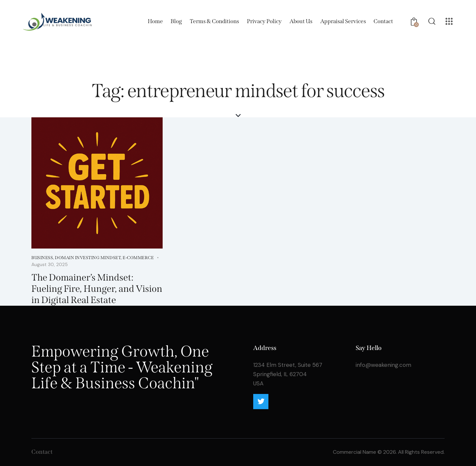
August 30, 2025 (50, 264)
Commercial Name (355, 452)
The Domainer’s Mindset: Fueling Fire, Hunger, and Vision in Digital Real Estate (97, 289)
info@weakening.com (383, 365)
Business (42, 258)
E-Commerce (138, 258)
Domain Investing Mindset (88, 258)
